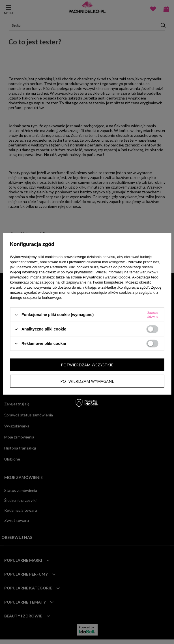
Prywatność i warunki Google (107, 277)
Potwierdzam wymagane (87, 381)
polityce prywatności (77, 272)
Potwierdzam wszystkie (87, 365)
